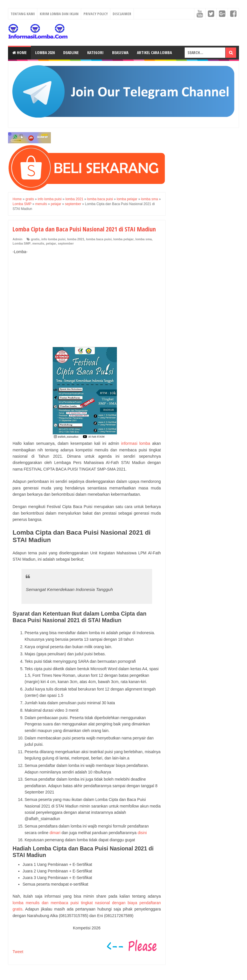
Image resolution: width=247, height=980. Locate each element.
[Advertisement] (87, 301)
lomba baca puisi (99, 239)
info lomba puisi (53, 239)
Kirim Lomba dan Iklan (59, 14)
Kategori (95, 52)
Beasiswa (120, 52)
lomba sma (143, 239)
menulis (38, 243)
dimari (55, 833)
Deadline (71, 52)
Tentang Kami (23, 14)
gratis (35, 239)
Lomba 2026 (45, 52)
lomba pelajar (123, 239)
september (66, 243)
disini (142, 833)
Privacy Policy (96, 14)
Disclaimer (122, 14)
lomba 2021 (76, 239)
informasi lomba (136, 443)
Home (19, 52)
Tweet (18, 952)
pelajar (51, 243)
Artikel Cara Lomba (154, 52)
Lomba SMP (22, 243)
